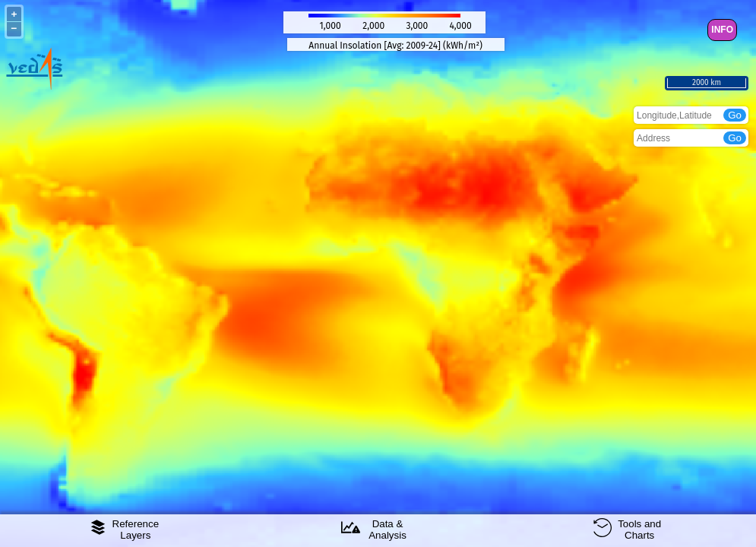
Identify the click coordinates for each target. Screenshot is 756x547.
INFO (722, 30)
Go (735, 115)
